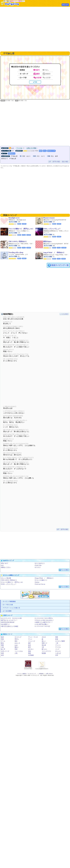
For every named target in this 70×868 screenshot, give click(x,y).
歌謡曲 (44, 653)
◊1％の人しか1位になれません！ (44, 620)
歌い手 (3, 649)
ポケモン (31, 649)
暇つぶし (44, 649)
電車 (2, 645)
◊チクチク (38, 567)
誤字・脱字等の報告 (54, 162)
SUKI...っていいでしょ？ (52, 229)
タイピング (18, 637)
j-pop (16, 645)
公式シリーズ (5, 651)
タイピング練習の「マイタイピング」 (27, 674)
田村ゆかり (12, 154)
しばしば (58, 653)
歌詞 (41, 151)
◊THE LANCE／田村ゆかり (9, 580)
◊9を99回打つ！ (5, 624)
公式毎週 (31, 655)
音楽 (2, 639)
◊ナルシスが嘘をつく (41, 580)
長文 (16, 641)
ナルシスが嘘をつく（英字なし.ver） (21, 229)
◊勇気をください (6, 567)
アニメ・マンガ (33, 637)
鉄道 (57, 639)
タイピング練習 (60, 641)
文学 (57, 655)
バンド (57, 649)
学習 (16, 649)
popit (13, 148)
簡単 (57, 637)
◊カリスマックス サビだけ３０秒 (11, 618)
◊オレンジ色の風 (6, 578)
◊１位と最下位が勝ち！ (42, 624)
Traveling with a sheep (16, 253)
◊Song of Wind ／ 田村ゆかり (44, 578)
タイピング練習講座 (9, 602)
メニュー (65, 5)
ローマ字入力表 (8, 605)
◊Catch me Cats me (40, 584)
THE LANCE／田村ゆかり (18, 242)
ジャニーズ (32, 641)
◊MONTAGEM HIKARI (8, 622)
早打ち (17, 639)
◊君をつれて (4, 563)
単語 (30, 651)
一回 (57, 643)
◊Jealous (37, 582)
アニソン (58, 645)
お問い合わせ (49, 674)
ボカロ (44, 637)
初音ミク (44, 643)
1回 (43, 647)
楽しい (44, 641)
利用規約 (41, 674)
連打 (30, 643)
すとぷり (58, 651)
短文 (30, 645)
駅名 (2, 643)
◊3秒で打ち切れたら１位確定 (9, 626)
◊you (2, 565)
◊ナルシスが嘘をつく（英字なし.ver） (12, 582)
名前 (2, 653)
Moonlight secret (14, 218)
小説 (2, 647)
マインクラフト (47, 651)
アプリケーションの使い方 (11, 608)
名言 (2, 655)
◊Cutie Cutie (38, 565)
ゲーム (3, 641)
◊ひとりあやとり (40, 563)
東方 (30, 647)
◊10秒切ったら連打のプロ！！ (44, 622)
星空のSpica (47, 242)
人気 (16, 653)
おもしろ (17, 643)
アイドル (58, 647)
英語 (30, 653)
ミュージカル (19, 651)
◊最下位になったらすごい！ (9, 620)
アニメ (30, 639)
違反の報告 (65, 162)
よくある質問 (7, 611)
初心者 (44, 645)
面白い (17, 647)
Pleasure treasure (49, 218)
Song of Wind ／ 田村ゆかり (54, 253)
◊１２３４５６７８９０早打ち (44, 618)
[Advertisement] (35, 29)
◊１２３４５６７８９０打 (42, 626)
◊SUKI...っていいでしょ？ (9, 584)
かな (45, 151)
